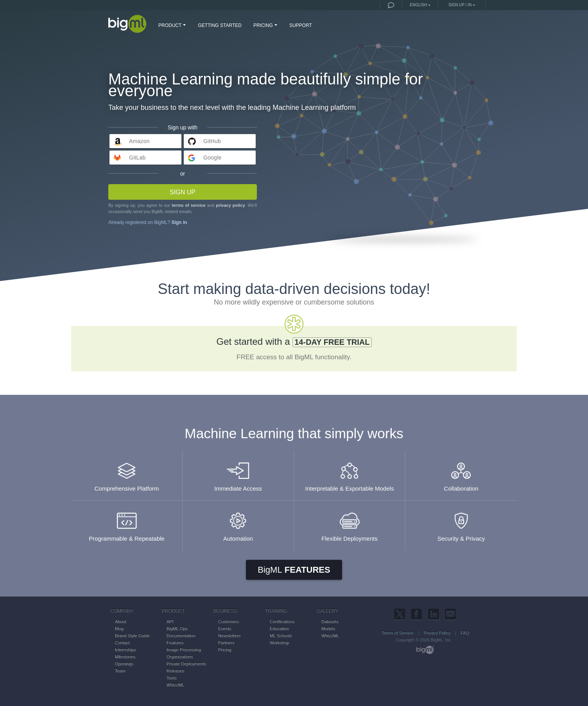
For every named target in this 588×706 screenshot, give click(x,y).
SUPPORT (301, 25)
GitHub (212, 141)
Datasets (330, 622)
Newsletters (229, 636)
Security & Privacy (461, 523)
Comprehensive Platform (127, 473)
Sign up (183, 192)
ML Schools (281, 636)
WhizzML (175, 685)
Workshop (279, 643)
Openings (124, 664)
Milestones (125, 657)
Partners (226, 643)
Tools (172, 678)
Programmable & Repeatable (127, 523)
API (170, 622)
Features (294, 570)
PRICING (266, 25)
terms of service (188, 205)
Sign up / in (460, 5)
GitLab (137, 158)
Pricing (225, 650)
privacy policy (230, 205)
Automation (238, 523)
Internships (125, 650)
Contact (122, 643)
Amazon (139, 141)
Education (279, 629)
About (121, 622)
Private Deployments (186, 664)
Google (212, 158)
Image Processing (184, 650)
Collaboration (461, 473)
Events (225, 629)
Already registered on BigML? (148, 222)
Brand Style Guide (132, 636)
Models (328, 629)
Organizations (180, 657)
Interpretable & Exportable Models (350, 473)
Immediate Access (238, 473)
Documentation (181, 636)
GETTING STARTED (220, 25)
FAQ (465, 633)
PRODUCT (173, 25)
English (418, 5)
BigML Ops (177, 629)
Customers (229, 622)
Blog (119, 629)
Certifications (282, 622)
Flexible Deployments (350, 523)
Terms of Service (398, 633)
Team (120, 671)
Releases (176, 671)
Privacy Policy (437, 633)
